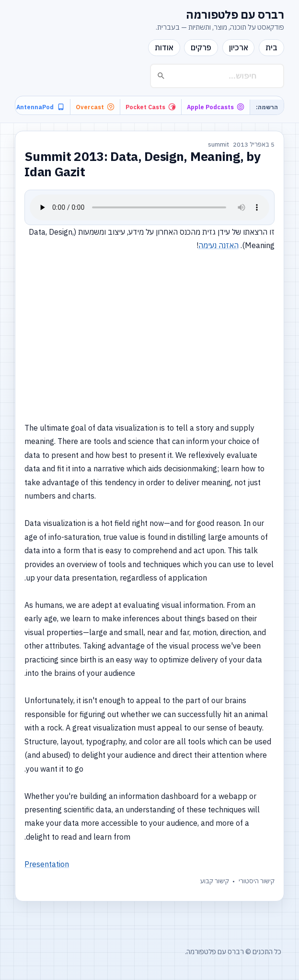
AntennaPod (40, 107)
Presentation (47, 864)
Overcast (95, 107)
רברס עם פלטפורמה (235, 15)
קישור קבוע (215, 881)
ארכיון (239, 47)
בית (271, 47)
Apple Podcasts (216, 107)
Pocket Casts (151, 107)
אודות (164, 47)
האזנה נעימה (218, 245)
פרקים (201, 47)
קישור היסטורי (257, 881)
